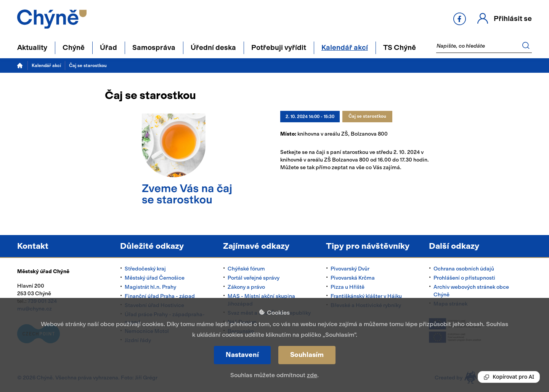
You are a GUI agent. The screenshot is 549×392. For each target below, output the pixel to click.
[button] (505, 19)
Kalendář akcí (46, 66)
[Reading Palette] (509, 377)
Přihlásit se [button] (513, 18)
